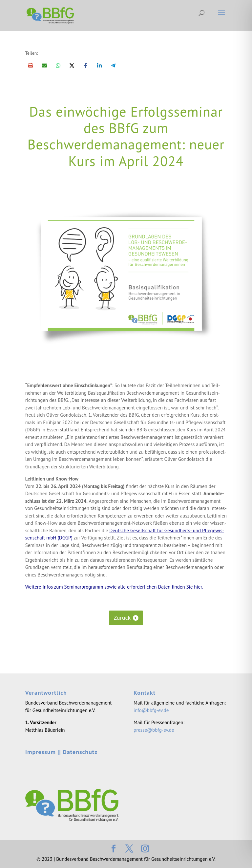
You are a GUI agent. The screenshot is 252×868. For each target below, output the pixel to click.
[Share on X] (72, 66)
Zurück (122, 618)
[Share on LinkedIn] (99, 66)
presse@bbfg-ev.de (154, 730)
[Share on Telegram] (113, 66)
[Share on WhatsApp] (58, 66)
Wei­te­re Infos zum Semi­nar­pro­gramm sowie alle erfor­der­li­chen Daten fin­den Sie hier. (114, 587)
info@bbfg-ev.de (151, 710)
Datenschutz (80, 752)
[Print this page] (31, 66)
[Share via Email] (44, 66)
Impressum (41, 752)
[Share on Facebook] (86, 66)
